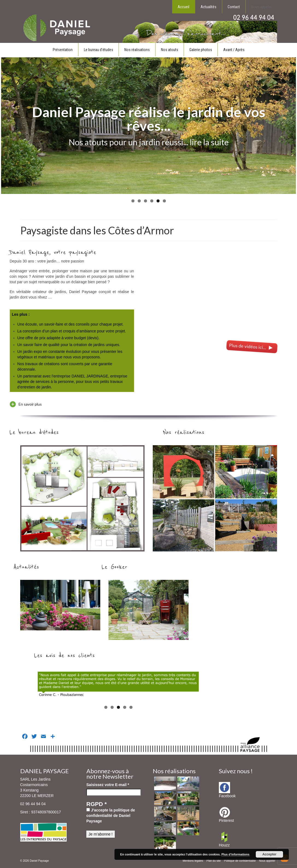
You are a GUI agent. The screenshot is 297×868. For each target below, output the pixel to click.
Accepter (269, 854)
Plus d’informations (235, 854)
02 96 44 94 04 (33, 804)
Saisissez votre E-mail (108, 785)
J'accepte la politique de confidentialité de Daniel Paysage (111, 816)
